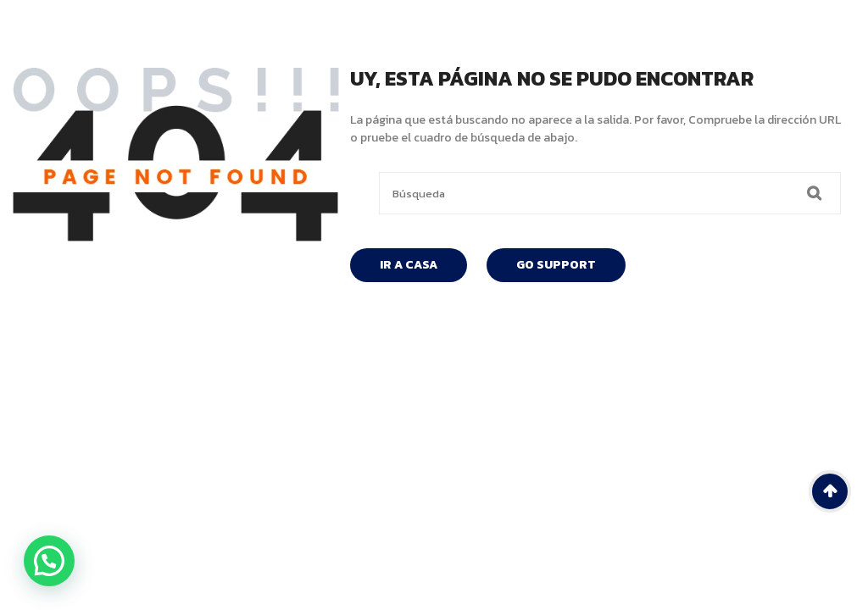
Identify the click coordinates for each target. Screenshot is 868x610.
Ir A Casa (409, 265)
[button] (49, 561)
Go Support (556, 265)
